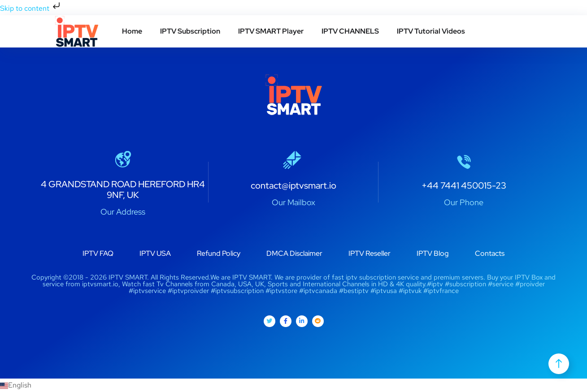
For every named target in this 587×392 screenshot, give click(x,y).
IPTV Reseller (370, 253)
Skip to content (31, 8)
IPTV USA (155, 253)
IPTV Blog (433, 253)
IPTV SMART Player (271, 31)
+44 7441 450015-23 (464, 185)
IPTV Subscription (190, 31)
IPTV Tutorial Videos (431, 31)
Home (132, 31)
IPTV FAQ (98, 253)
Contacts (490, 253)
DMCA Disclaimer (294, 253)
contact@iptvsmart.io (293, 185)
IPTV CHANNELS (350, 31)
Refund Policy (219, 253)
